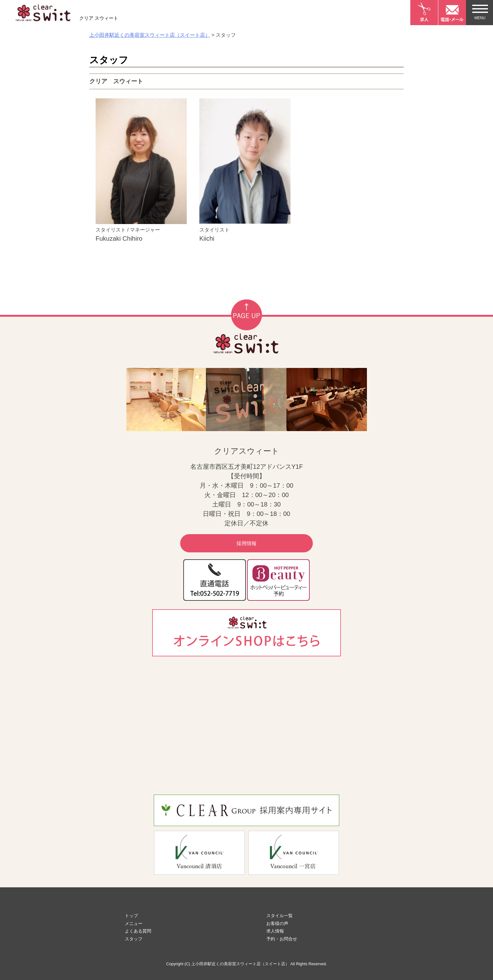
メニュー (134, 923)
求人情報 (275, 931)
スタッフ (134, 939)
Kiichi (207, 238)
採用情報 (246, 543)
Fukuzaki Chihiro (119, 238)
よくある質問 (138, 931)
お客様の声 (277, 923)
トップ (131, 916)
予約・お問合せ (282, 939)
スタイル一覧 (280, 916)
